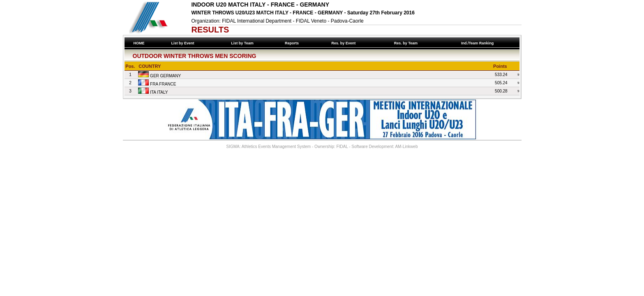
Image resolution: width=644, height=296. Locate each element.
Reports (293, 43)
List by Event (184, 43)
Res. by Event (345, 43)
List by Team (243, 43)
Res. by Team (407, 43)
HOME (139, 43)
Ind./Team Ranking (478, 43)
